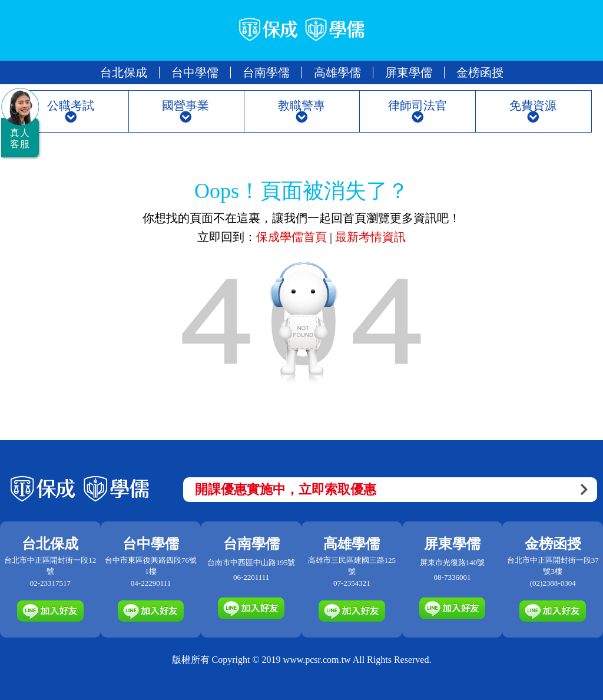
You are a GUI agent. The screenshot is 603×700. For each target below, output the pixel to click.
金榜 (480, 72)
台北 (124, 72)
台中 (195, 72)
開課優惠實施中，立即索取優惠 (391, 489)
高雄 (337, 72)
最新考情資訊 (370, 237)
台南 (266, 72)
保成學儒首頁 (293, 237)
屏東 (409, 72)
